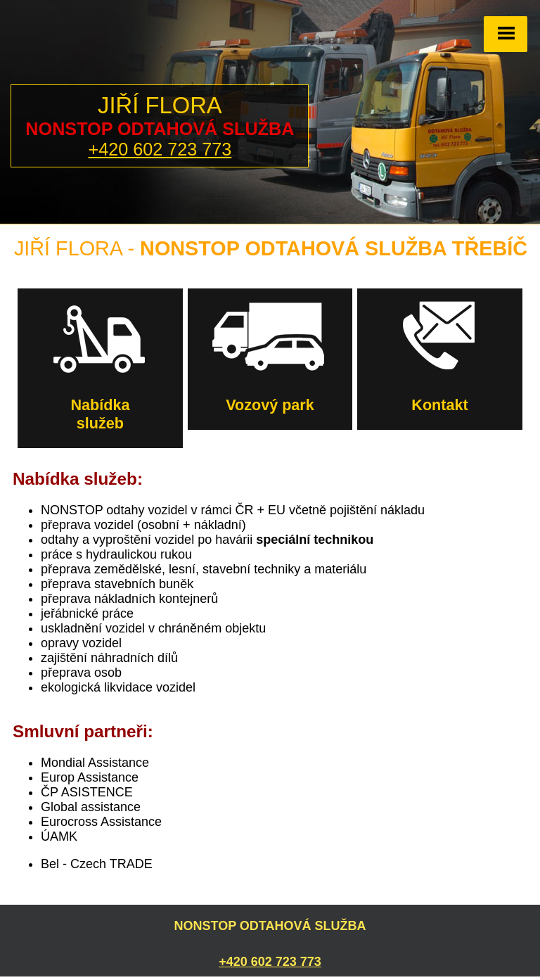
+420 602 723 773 (160, 149)
